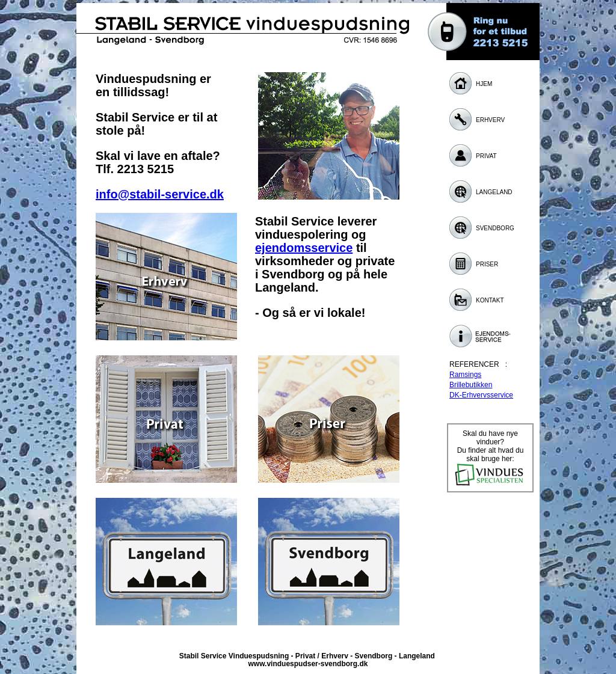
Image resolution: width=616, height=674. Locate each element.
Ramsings (465, 375)
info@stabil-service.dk (160, 194)
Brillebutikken (471, 385)
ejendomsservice (304, 248)
